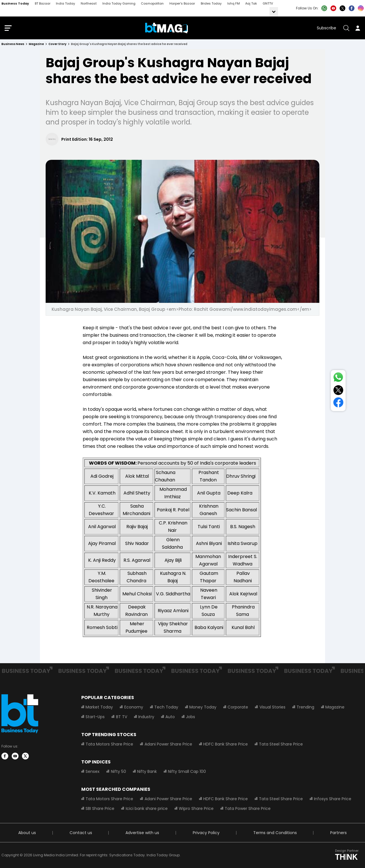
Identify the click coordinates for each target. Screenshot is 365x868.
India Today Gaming (119, 3)
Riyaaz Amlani (173, 611)
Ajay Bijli (173, 560)
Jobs (190, 717)
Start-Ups (95, 717)
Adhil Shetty (137, 493)
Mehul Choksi (137, 594)
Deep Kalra (240, 493)
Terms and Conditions (275, 833)
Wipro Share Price (196, 808)
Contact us (81, 833)
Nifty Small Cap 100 (187, 771)
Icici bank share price (146, 808)
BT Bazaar (43, 3)
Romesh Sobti (102, 627)
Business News (13, 44)
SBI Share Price (100, 808)
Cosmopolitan (152, 3)
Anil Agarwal (102, 527)
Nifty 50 (118, 771)
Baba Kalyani (209, 627)
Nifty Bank (147, 771)
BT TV (121, 717)
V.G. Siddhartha (173, 594)
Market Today (99, 707)
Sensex (93, 771)
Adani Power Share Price (168, 744)
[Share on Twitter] (338, 391)
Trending (305, 707)
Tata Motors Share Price (109, 744)
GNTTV (268, 3)
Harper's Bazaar (182, 3)
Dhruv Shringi (241, 476)
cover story (57, 44)
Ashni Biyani (209, 543)
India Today (65, 3)
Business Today (15, 3)
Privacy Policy (206, 833)
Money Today (203, 707)
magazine (36, 44)
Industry (146, 717)
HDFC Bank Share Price (225, 744)
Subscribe (327, 28)
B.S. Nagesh (243, 527)
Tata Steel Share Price (281, 744)
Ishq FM (234, 3)
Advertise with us (142, 833)
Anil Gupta (209, 493)
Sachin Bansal (242, 510)
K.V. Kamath (102, 493)
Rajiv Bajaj (137, 527)
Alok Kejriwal (243, 594)
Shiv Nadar (137, 543)
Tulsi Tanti (209, 527)
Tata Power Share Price (247, 808)
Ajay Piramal (102, 543)
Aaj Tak (251, 3)
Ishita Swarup (243, 543)
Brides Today (211, 3)
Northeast (89, 3)
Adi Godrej (102, 476)
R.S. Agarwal (137, 560)
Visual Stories (272, 707)
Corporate (238, 707)
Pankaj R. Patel (173, 510)
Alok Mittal (137, 476)
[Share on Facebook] (338, 404)
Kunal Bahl (243, 627)
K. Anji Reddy (102, 560)
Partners (338, 833)
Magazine (334, 707)
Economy (133, 707)
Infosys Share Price (332, 799)
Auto (170, 717)
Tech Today (166, 707)
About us (27, 833)
